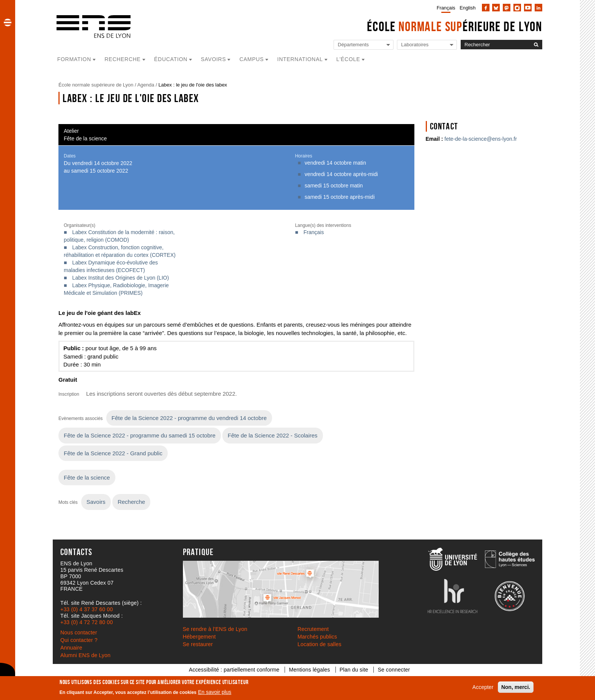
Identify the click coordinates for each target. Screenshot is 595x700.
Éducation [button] (171, 59)
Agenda (146, 85)
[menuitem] (445, 8)
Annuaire (71, 648)
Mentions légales (309, 670)
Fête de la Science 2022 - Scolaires (273, 435)
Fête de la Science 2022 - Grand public (113, 453)
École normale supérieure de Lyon (96, 85)
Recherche (131, 502)
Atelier (71, 131)
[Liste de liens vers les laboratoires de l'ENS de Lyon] (427, 45)
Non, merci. (516, 687)
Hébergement (199, 637)
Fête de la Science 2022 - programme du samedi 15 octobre (140, 435)
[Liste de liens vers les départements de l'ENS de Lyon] (364, 45)
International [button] (300, 59)
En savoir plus (215, 692)
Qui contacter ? (79, 640)
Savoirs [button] (213, 59)
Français (446, 8)
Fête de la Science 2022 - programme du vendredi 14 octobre (189, 418)
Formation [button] (74, 59)
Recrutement (313, 629)
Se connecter (394, 670)
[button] (8, 22)
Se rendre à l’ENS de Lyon (215, 629)
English (467, 8)
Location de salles (320, 644)
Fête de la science (85, 138)
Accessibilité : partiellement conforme (234, 670)
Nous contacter (79, 632)
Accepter (483, 687)
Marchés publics (317, 637)
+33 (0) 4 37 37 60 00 (87, 609)
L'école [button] (348, 59)
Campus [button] (252, 59)
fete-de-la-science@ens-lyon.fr (481, 139)
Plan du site (354, 670)
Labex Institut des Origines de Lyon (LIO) (120, 278)
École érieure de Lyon (455, 26)
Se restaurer (198, 644)
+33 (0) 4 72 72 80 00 (87, 622)
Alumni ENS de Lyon (85, 655)
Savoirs (96, 502)
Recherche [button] (123, 59)
